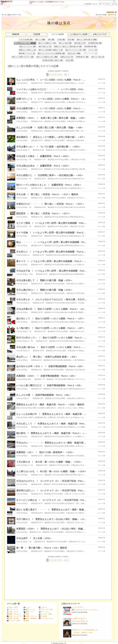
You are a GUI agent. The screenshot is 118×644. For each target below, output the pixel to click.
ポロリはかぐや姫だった (80, 621)
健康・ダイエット (14, 614)
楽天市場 (114, 4)
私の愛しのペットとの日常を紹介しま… (85, 630)
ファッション (13, 610)
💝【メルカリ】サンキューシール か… (85, 610)
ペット (5, 4)
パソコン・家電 (45, 614)
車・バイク (44, 612)
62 (66, 75)
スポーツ (43, 607)
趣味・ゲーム (29, 610)
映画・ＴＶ (28, 612)
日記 (9, 15)
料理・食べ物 (13, 618)
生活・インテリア (14, 616)
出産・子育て (13, 607)
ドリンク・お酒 (13, 621)
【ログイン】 (112, 15)
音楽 (26, 614)
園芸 (26, 621)
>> (90, 4)
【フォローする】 (101, 15)
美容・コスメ (13, 612)
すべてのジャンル (46, 618)
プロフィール (16, 15)
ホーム (4, 15)
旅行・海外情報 (30, 618)
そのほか (43, 616)
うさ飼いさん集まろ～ (79, 619)
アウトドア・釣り (46, 610)
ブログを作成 (106, 4)
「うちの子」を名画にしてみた (82, 633)
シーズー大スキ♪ (78, 607)
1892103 (110, 12)
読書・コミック (30, 616)
